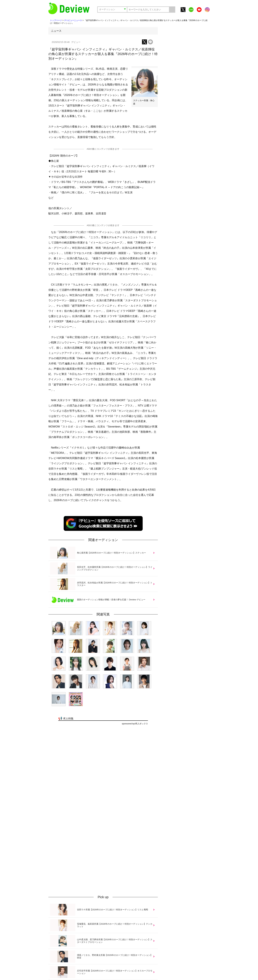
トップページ (56, 20)
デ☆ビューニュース (73, 20)
